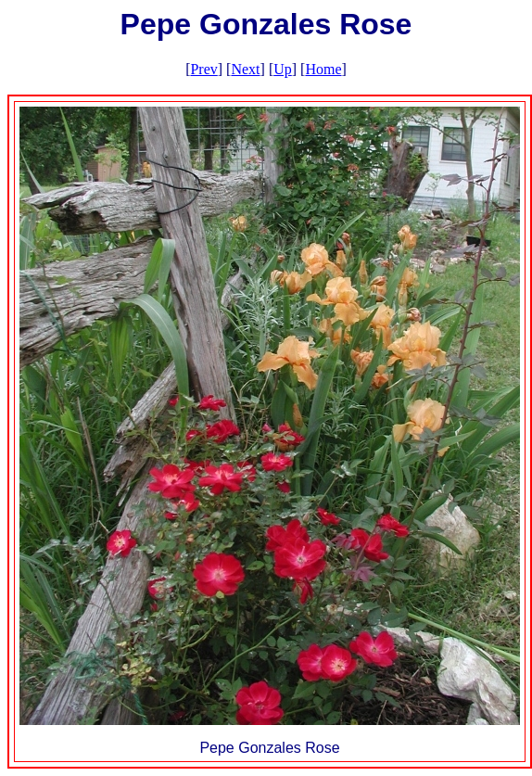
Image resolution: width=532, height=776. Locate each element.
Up (283, 69)
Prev (203, 69)
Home (323, 69)
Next (245, 69)
